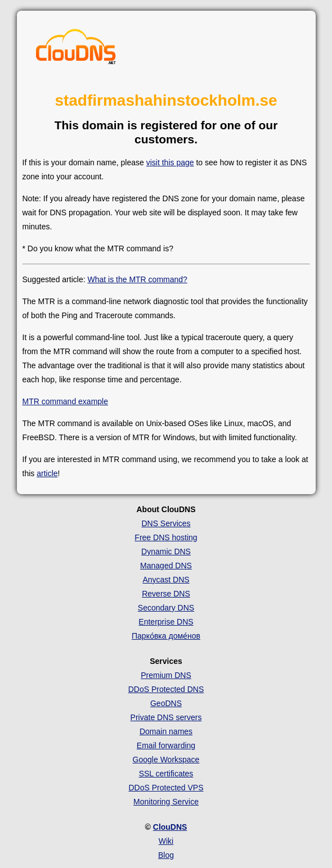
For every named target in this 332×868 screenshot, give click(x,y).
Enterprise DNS (166, 622)
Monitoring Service (166, 802)
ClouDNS (170, 827)
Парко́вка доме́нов (166, 636)
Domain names (166, 731)
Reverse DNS (166, 594)
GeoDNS (166, 703)
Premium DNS (166, 675)
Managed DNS (166, 566)
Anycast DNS (166, 580)
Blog (166, 855)
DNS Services (166, 523)
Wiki (166, 841)
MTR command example (66, 401)
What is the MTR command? (137, 279)
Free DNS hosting (166, 537)
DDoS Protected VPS (166, 788)
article (47, 473)
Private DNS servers (166, 717)
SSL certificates (166, 774)
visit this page (170, 162)
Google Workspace (166, 759)
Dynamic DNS (166, 551)
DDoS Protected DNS (166, 689)
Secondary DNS (166, 608)
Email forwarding (166, 745)
